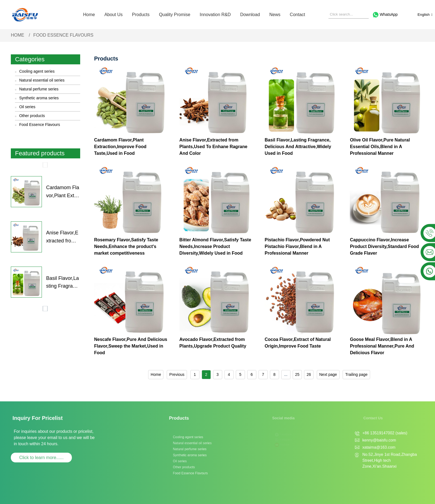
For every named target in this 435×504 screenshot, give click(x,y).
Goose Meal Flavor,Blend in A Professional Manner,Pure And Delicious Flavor (382, 346)
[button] (45, 165)
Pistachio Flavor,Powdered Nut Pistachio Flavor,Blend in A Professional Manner (297, 246)
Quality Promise (175, 15)
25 (297, 374)
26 (309, 374)
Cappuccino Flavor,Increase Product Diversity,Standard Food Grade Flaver (384, 246)
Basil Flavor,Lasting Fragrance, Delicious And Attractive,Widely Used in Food (63, 283)
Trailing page (356, 374)
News (275, 15)
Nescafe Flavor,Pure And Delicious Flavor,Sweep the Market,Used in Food (131, 346)
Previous (177, 374)
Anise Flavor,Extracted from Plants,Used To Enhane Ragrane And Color (63, 237)
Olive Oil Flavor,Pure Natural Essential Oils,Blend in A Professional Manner (380, 147)
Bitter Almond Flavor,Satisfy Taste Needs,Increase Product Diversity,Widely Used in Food (215, 246)
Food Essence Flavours (63, 35)
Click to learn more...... (41, 458)
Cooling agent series (37, 71)
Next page (328, 374)
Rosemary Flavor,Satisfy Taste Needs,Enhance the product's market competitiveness (126, 246)
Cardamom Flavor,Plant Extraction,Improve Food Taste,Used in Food (63, 192)
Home (89, 15)
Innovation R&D (215, 15)
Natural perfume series (39, 89)
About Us (113, 15)
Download (250, 15)
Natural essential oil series (42, 80)
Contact (298, 15)
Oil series (27, 107)
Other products (32, 116)
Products (141, 15)
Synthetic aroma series (39, 98)
